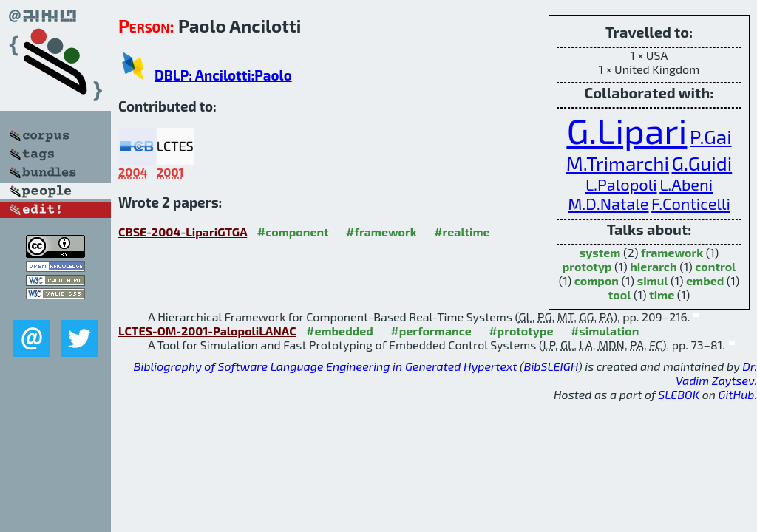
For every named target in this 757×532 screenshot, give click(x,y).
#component (293, 232)
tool (620, 294)
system (600, 252)
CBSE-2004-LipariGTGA (183, 232)
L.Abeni (686, 184)
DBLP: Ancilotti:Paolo (223, 75)
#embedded (340, 331)
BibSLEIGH (551, 366)
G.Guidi (702, 163)
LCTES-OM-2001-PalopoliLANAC (207, 331)
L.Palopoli (621, 184)
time (662, 294)
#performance (431, 331)
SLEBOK (679, 394)
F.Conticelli (691, 203)
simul (653, 280)
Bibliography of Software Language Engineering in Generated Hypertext (326, 366)
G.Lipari (627, 130)
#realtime (462, 232)
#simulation (605, 331)
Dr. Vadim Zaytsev (716, 373)
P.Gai (711, 136)
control (715, 266)
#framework (381, 232)
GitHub (737, 394)
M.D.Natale (608, 203)
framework (672, 252)
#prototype (521, 331)
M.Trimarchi (618, 163)
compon (597, 280)
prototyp (587, 266)
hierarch (653, 266)
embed (705, 280)
